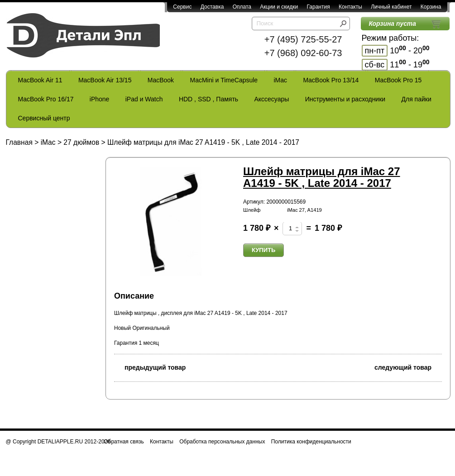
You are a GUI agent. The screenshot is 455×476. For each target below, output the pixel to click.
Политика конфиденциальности (311, 442)
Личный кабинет (391, 7)
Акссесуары (271, 99)
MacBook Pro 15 (398, 80)
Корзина (431, 7)
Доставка (212, 7)
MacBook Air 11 (40, 80)
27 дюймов (81, 142)
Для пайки (416, 99)
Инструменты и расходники (345, 99)
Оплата (242, 7)
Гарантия (318, 7)
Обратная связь (124, 442)
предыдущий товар (150, 367)
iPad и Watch (144, 99)
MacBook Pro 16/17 (46, 99)
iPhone (100, 99)
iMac (281, 80)
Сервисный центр (44, 118)
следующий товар (408, 367)
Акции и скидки (279, 7)
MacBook (161, 80)
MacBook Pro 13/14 (331, 80)
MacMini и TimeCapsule (224, 80)
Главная (19, 142)
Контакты (350, 7)
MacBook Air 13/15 (105, 80)
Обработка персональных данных (222, 442)
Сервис (182, 7)
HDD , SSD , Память (208, 99)
